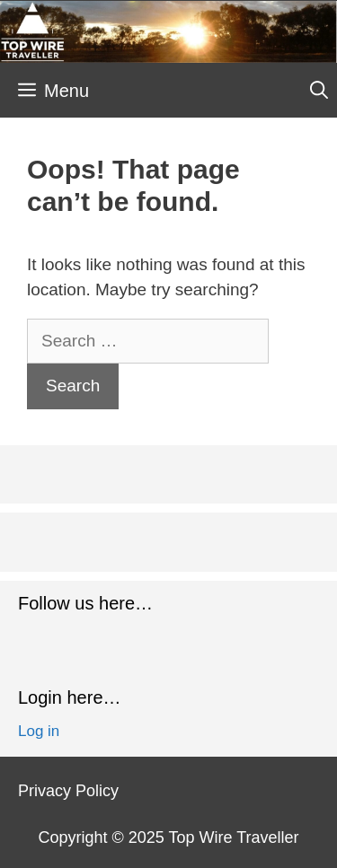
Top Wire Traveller (233, 837)
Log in (39, 731)
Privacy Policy (68, 791)
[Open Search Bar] (319, 91)
